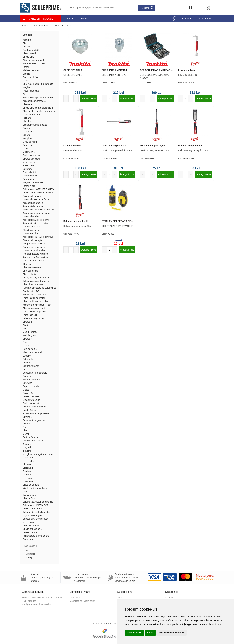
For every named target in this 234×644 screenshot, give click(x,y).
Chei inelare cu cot (32, 267)
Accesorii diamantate (33, 206)
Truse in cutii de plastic (34, 312)
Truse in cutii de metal (34, 298)
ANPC (120, 598)
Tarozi (26, 67)
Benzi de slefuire (31, 77)
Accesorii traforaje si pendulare (38, 210)
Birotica (26, 325)
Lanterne (27, 356)
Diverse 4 (27, 339)
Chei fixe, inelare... (32, 526)
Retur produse (29, 601)
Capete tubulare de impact (36, 519)
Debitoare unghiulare (33, 318)
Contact (84, 19)
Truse (25, 427)
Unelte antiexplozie (32, 529)
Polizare (27, 118)
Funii (25, 342)
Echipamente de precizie (35, 125)
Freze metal (29, 165)
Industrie (27, 451)
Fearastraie (28, 458)
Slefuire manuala (31, 70)
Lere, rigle (28, 478)
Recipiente (28, 138)
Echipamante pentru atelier (36, 281)
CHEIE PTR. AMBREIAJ (114, 70)
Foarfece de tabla (31, 50)
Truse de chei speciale (34, 261)
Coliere (26, 363)
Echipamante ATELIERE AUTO (38, 189)
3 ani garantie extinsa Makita (36, 604)
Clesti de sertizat (31, 485)
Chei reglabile (30, 274)
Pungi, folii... (29, 376)
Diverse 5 (27, 322)
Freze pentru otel (31, 115)
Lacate (26, 346)
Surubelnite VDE (31, 291)
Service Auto (29, 393)
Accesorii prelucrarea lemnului (38, 237)
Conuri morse (29, 145)
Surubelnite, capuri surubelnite (38, 502)
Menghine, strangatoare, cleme (38, 454)
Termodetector (30, 176)
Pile (24, 94)
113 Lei (195, 93)
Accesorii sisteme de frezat (36, 199)
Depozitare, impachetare (35, 373)
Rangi (26, 492)
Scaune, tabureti (31, 366)
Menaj (26, 434)
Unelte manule (30, 532)
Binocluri (27, 121)
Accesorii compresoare (34, 101)
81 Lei (119, 168)
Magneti (27, 447)
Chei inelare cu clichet (34, 308)
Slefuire (26, 74)
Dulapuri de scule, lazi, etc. (36, 512)
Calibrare (27, 169)
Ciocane (27, 47)
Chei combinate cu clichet (36, 301)
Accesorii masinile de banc (36, 220)
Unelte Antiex (29, 410)
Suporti (26, 128)
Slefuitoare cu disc (32, 230)
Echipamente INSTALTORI (36, 505)
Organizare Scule (31, 400)
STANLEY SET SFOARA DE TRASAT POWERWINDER (116, 221)
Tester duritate (30, 172)
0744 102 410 (203, 19)
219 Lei (119, 93)
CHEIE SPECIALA (73, 70)
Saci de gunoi (29, 335)
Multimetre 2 (29, 152)
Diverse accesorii (31, 159)
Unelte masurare (31, 396)
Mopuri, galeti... (30, 332)
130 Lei (80, 168)
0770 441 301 (186, 19)
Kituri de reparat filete (33, 441)
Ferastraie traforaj (31, 227)
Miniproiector (29, 162)
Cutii (25, 369)
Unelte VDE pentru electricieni (38, 108)
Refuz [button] (150, 633)
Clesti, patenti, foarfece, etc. (37, 278)
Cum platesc (76, 598)
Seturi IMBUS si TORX (34, 64)
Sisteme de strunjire (33, 240)
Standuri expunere (32, 380)
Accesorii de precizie (33, 203)
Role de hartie (30, 349)
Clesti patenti (29, 53)
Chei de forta (29, 498)
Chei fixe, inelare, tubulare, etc (38, 84)
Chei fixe (27, 264)
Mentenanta (29, 522)
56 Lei (118, 240)
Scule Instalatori (31, 403)
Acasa (25, 26)
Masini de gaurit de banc (35, 250)
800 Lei (157, 93)
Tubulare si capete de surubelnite (39, 288)
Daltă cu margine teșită (114, 146)
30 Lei (119, 244)
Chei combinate (30, 271)
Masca (26, 390)
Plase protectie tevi (32, 352)
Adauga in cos (89, 99)
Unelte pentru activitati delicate (38, 193)
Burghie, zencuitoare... (34, 182)
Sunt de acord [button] (134, 633)
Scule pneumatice (32, 155)
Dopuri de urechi (31, 386)
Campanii (69, 19)
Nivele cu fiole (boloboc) (35, 488)
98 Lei (195, 168)
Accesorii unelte (63, 26)
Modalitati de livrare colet (82, 601)
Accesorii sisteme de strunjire (37, 223)
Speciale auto (29, 495)
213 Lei (80, 93)
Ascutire (27, 40)
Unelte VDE (28, 57)
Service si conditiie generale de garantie (42, 598)
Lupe (25, 149)
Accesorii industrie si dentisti (37, 213)
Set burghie (28, 359)
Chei (25, 43)
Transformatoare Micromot (36, 254)
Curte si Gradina (31, 437)
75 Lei (157, 168)
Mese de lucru (30, 142)
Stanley (29, 557)
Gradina (27, 471)
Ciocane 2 (28, 468)
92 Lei (80, 244)
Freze (25, 81)
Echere (26, 135)
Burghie (26, 87)
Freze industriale (31, 91)
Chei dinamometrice (33, 284)
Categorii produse (41, 19)
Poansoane (28, 539)
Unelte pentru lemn (32, 509)
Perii (25, 329)
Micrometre (28, 132)
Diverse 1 (27, 104)
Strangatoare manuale (34, 60)
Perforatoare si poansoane (36, 536)
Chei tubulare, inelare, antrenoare (39, 111)
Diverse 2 (27, 424)
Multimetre (28, 481)
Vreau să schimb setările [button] (171, 633)
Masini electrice (30, 233)
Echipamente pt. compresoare (38, 98)
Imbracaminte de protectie (36, 413)
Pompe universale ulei (34, 244)
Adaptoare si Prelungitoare (36, 257)
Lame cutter (29, 461)
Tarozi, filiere (29, 186)
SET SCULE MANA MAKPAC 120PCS (155, 70)
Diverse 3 (27, 417)
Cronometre (29, 179)
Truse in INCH (30, 315)
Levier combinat (187, 70)
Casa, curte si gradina (34, 420)
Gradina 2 (28, 475)
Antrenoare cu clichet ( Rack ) (37, 305)
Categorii (28, 35)
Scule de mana (42, 26)
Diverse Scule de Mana (34, 407)
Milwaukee (30, 554)
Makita (29, 550)
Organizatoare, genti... (34, 515)
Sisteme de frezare (32, 196)
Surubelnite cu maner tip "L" (37, 295)
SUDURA (27, 383)
